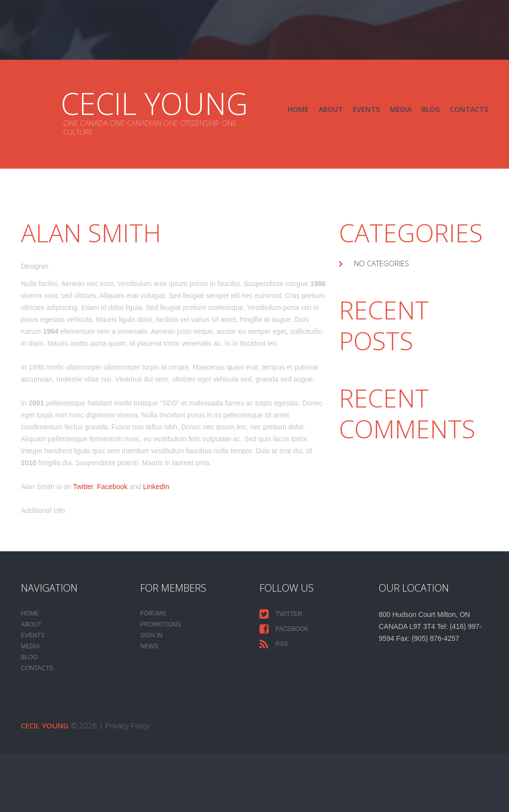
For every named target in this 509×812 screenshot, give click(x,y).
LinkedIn (156, 487)
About (331, 109)
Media (401, 109)
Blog (431, 109)
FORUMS (153, 613)
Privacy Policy (127, 725)
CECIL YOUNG (154, 103)
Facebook (112, 487)
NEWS (149, 646)
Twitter (83, 487)
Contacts (469, 109)
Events (366, 109)
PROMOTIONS (161, 624)
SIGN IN (151, 635)
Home (298, 109)
